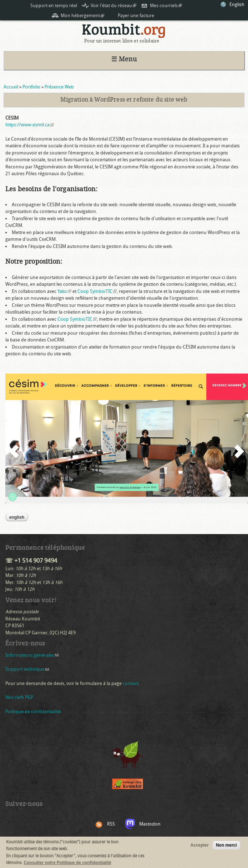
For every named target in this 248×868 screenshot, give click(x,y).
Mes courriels (166, 6)
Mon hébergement (82, 16)
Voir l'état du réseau (113, 6)
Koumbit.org (124, 31)
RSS (111, 824)
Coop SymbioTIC (97, 291)
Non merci (226, 846)
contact (130, 683)
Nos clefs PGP (19, 697)
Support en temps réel (54, 6)
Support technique (27, 669)
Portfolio (31, 87)
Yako (64, 291)
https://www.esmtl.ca (30, 125)
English (237, 4)
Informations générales (32, 655)
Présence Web (59, 87)
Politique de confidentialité (33, 712)
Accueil (11, 87)
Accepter (200, 846)
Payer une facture (136, 16)
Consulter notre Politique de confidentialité (67, 863)
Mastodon (150, 824)
